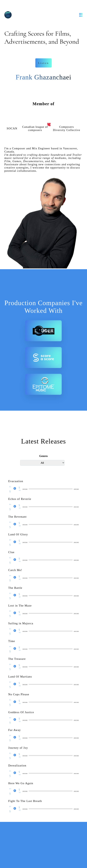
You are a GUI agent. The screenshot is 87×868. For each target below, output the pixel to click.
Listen (43, 63)
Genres (43, 456)
